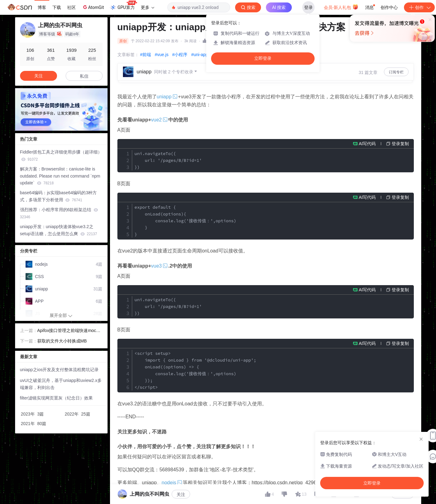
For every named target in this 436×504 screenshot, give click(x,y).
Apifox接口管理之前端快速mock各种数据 (68, 331)
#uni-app (200, 55)
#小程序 (180, 55)
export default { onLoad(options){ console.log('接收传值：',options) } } (185, 221)
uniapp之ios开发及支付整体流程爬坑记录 (59, 370)
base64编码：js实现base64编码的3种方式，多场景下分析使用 (59, 196)
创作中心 (389, 7)
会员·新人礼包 (341, 7)
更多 (148, 7)
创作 (419, 7)
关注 (181, 494)
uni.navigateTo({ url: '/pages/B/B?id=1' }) (168, 160)
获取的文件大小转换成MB (62, 341)
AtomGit (93, 7)
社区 (71, 7)
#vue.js (161, 55)
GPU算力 (123, 6)
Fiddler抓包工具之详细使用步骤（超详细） (61, 156)
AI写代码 (367, 144)
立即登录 (263, 58)
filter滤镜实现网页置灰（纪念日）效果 (56, 398)
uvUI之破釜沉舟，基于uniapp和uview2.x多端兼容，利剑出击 (61, 384)
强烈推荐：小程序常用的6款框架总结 (59, 213)
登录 (308, 7)
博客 (42, 7)
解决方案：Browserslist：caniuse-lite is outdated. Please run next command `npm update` (60, 176)
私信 (84, 76)
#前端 (146, 55)
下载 (57, 7)
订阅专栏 (396, 72)
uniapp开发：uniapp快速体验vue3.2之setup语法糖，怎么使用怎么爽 (59, 230)
